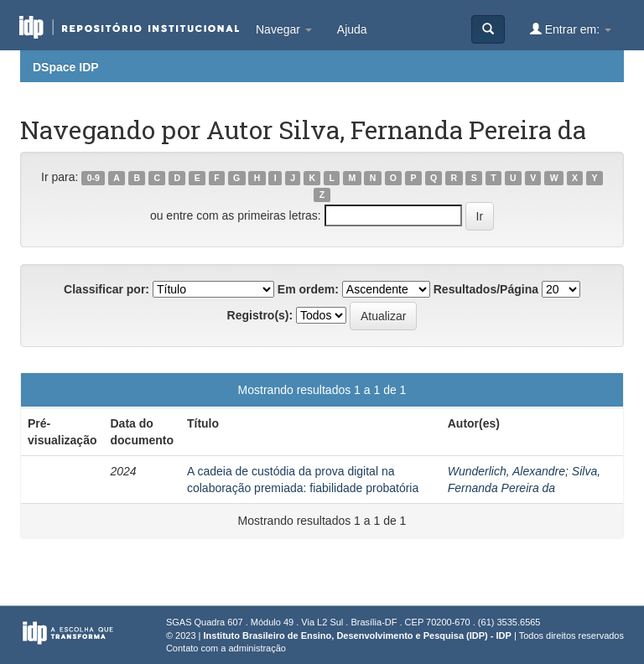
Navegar (284, 29)
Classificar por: (106, 289)
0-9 (93, 178)
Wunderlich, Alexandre (506, 471)
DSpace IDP (66, 67)
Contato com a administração (226, 648)
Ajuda (352, 29)
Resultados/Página (486, 289)
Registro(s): (260, 315)
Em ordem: (308, 289)
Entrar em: (571, 29)
